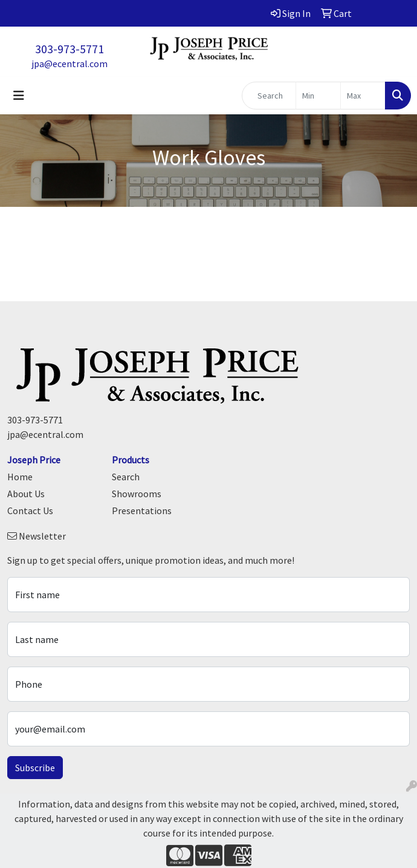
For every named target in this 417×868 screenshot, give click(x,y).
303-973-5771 (69, 49)
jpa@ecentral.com (69, 64)
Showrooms (137, 494)
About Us (26, 494)
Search (126, 477)
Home (20, 477)
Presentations (142, 511)
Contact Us (30, 511)
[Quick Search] (269, 96)
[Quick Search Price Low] (318, 96)
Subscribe (35, 768)
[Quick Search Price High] (363, 96)
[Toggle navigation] (19, 96)
